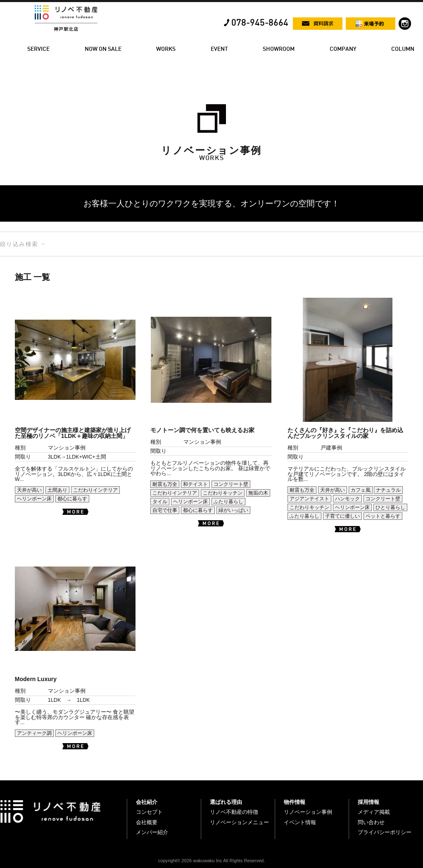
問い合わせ (371, 822)
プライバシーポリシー (385, 832)
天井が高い (29, 490)
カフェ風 (361, 490)
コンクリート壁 (231, 484)
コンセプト (149, 812)
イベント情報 (300, 822)
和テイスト (195, 484)
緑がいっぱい (233, 510)
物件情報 (295, 802)
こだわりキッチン (223, 493)
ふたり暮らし (228, 502)
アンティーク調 (34, 733)
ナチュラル (388, 490)
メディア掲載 (374, 812)
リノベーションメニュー (239, 822)
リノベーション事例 (308, 812)
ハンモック (347, 499)
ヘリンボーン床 (34, 499)
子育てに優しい (342, 516)
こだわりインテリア (95, 490)
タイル (160, 502)
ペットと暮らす (383, 516)
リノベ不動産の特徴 (234, 812)
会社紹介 (147, 802)
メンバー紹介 (152, 832)
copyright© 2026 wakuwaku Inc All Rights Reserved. (212, 861)
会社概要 (147, 822)
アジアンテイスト (309, 499)
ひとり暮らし (390, 507)
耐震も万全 (165, 484)
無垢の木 (258, 493)
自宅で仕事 (165, 510)
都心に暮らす (72, 499)
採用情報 (368, 802)
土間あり (57, 490)
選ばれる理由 (226, 802)
